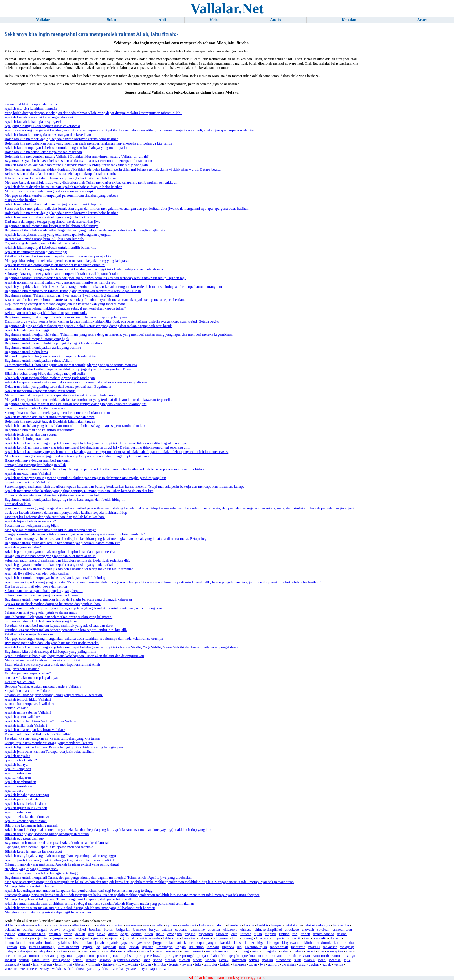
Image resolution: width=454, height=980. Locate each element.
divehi (113, 934)
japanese (128, 943)
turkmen (240, 964)
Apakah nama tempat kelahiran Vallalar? (35, 730)
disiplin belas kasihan (21, 200)
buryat (154, 930)
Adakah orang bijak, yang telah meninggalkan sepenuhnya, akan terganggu (60, 856)
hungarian (279, 938)
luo (239, 947)
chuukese (292, 930)
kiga (261, 943)
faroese (246, 934)
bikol (82, 930)
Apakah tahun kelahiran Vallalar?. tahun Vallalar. (41, 721)
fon (295, 934)
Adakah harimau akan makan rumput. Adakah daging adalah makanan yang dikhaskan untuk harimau (80, 908)
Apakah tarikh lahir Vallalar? (26, 725)
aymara (171, 925)
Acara (422, 20)
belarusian (12, 930)
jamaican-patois (107, 943)
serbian (91, 960)
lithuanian (196, 947)
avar (146, 925)
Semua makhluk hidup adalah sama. (31, 104)
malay (9, 951)
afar (50, 925)
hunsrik (295, 938)
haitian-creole (149, 938)
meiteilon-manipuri (220, 951)
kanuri (189, 943)
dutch (149, 934)
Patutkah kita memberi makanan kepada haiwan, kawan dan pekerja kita (58, 256)
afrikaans (62, 925)
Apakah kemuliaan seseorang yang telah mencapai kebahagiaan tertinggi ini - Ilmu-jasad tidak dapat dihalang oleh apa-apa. (96, 443)
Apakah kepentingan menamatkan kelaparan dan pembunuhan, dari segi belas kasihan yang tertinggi (79, 891)
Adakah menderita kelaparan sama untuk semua (40, 391)
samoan (338, 956)
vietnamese (29, 969)
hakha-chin (171, 938)
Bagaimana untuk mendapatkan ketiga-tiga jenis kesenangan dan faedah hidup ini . (66, 500)
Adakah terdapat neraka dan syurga (31, 434)
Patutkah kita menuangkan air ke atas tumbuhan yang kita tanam (52, 738)
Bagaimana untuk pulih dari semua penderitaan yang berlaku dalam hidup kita (63, 543)
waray (44, 969)
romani (263, 956)
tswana (187, 964)
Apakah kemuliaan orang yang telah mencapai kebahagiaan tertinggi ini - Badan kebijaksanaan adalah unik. (85, 269)
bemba (28, 930)
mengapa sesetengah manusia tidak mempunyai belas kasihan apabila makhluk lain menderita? (75, 534)
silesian (184, 960)
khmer (249, 943)
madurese (298, 947)
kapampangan (207, 943)
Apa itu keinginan (18, 769)
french (305, 934)
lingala (181, 947)
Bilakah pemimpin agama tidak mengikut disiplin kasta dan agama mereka (60, 552)
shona (158, 960)
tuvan (253, 964)
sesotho (105, 960)
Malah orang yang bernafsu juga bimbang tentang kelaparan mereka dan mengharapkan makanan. (77, 456)
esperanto (206, 934)
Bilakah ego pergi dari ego (24, 838)
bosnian (95, 930)
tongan (146, 964)
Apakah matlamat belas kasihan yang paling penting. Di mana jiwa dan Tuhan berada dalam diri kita (79, 491)
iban (307, 938)
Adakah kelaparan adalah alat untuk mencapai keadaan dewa (50, 417)
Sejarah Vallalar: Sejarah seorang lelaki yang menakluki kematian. (54, 695)
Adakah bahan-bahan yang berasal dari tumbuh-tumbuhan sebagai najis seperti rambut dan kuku (76, 426)
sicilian (170, 960)
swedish (335, 960)
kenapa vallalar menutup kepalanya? (32, 678)
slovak (224, 960)
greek (86, 938)
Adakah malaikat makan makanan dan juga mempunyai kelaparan (53, 204)
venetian (11, 969)
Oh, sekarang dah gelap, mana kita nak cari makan (42, 243)
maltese (62, 951)
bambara (235, 925)
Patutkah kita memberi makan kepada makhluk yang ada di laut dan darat (59, 626)
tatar (36, 964)
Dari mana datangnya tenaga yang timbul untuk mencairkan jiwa (53, 222)
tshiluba (160, 964)
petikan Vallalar (16, 708)
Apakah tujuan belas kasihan (26, 808)
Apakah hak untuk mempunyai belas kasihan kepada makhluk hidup (55, 578)
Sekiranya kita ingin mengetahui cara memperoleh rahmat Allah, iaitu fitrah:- (62, 274)
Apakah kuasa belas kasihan (25, 804)
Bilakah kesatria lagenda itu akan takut (33, 851)
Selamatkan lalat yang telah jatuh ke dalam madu (41, 612)
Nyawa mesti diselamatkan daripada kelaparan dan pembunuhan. (53, 604)
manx (85, 951)
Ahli (162, 20)
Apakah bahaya (16, 765)
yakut (91, 969)
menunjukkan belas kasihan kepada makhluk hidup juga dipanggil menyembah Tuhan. (69, 369)
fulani (23, 938)
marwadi (145, 951)
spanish (267, 960)
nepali (311, 951)
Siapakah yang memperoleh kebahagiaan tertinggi (42, 873)
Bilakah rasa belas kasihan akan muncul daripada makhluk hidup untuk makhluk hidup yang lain (76, 165)
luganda (228, 947)
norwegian (335, 951)
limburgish (165, 947)
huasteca (262, 938)
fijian (258, 934)
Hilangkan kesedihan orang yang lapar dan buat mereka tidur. (50, 556)
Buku (111, 20)
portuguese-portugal (180, 956)
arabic (101, 925)
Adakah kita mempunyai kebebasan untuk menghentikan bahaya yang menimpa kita (67, 148)
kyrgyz (87, 947)
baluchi (220, 925)
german (73, 938)
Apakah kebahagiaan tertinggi (27, 330)
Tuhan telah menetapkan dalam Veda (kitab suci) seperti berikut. (52, 495)
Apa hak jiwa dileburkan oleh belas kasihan (37, 573)
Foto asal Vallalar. (18, 504)
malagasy (347, 947)
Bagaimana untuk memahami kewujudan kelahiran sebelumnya (52, 226)
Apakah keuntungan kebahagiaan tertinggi (36, 252)
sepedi (78, 960)
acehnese (25, 925)
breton (108, 930)
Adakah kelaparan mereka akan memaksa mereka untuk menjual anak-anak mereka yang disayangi (78, 382)
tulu (198, 964)
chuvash (308, 930)
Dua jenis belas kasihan (22, 669)
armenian (116, 925)
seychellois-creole (127, 960)
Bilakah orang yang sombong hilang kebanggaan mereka (47, 834)
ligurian (148, 947)
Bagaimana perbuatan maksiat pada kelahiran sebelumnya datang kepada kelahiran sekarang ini (76, 404)
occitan (10, 956)
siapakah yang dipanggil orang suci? (32, 869)
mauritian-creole (167, 951)
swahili (309, 960)
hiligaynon (221, 938)
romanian (278, 956)
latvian (134, 947)
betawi (55, 930)
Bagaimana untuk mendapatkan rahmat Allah (38, 361)
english (190, 934)
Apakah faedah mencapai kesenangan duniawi (39, 117)
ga (32, 938)
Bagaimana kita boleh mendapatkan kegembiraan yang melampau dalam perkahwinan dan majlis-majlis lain (85, 230)
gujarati (113, 938)
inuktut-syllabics (57, 943)
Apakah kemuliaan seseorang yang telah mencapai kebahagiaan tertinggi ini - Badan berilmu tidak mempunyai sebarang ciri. (97, 447)
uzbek (327, 964)
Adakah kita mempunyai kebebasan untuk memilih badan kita (51, 248)
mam (74, 951)
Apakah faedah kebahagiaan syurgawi (33, 122)
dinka (101, 934)
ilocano (335, 938)
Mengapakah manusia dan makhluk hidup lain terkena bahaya (51, 530)
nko (321, 951)
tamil (26, 964)
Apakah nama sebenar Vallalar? (28, 712)
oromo (34, 956)
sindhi (198, 960)
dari (91, 934)
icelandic (320, 938)
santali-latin (41, 960)
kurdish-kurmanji (42, 947)
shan (147, 960)
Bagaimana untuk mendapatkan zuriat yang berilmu (43, 348)
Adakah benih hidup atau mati (27, 439)
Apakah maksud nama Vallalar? (28, 473)
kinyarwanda (292, 943)
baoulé (249, 925)
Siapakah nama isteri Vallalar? (27, 482)
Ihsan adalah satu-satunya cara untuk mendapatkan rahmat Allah (52, 665)
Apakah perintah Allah (21, 799)
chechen (214, 930)
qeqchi (234, 956)
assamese (133, 925)
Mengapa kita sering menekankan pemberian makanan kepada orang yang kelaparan (67, 261)
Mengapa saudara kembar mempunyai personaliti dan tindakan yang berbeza (61, 195)
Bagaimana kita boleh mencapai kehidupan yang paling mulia (50, 652)
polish (128, 956)
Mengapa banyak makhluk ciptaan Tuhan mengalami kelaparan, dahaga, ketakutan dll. (69, 899)
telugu (47, 964)
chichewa (230, 930)
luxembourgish (256, 947)
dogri (124, 934)
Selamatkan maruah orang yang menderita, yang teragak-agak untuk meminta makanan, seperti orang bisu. (84, 608)
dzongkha (175, 934)
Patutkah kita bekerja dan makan (29, 634)
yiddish (104, 969)
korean (12, 947)
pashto (102, 956)
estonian (222, 934)
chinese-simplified (268, 930)
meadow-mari (193, 951)
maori (96, 951)
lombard (213, 947)
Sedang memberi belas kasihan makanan (35, 408)
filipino (271, 934)
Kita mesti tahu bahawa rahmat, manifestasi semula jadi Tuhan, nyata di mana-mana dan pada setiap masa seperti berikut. (95, 300)
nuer (349, 951)
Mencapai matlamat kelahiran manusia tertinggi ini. (43, 660)
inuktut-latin (33, 943)
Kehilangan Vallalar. (20, 682)
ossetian (48, 956)
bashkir (263, 925)
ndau (285, 951)
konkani (350, 943)
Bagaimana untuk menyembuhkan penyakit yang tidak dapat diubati (55, 343)
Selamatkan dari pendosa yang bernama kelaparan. (42, 595)
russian (305, 956)
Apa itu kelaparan (18, 778)
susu (298, 960)
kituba (309, 943)
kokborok (324, 943)
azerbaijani (188, 925)
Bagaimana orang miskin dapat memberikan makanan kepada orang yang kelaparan (67, 317)
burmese (140, 930)
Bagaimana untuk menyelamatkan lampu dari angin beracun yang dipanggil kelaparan (68, 599)
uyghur (314, 964)
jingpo (158, 943)
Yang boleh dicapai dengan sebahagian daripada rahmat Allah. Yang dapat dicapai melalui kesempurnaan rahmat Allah (93, 113)
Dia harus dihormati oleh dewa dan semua (36, 586)
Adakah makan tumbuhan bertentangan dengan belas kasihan (50, 217)
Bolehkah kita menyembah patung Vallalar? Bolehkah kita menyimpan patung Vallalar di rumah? (77, 156)
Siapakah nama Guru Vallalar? (27, 691)
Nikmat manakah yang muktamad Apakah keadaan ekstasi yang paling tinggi (62, 864)
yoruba (118, 969)
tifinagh (94, 964)
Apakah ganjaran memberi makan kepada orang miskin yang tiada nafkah (59, 565)
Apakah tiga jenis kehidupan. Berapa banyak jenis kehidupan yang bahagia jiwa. (64, 747)
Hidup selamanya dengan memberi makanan (37, 460)
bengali (41, 930)
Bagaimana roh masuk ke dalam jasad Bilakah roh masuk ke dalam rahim (59, 843)
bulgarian (123, 930)
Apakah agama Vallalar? (23, 547)
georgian (58, 938)
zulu (167, 969)
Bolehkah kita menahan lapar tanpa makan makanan (43, 152)
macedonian (279, 947)
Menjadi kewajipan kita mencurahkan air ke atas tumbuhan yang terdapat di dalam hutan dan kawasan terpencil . (88, 400)
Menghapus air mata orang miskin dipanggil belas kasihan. (48, 912)
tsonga (174, 964)
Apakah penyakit (17, 756)
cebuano (181, 930)
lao (98, 947)
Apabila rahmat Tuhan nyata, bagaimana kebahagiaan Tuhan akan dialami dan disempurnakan (74, 656)
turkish (225, 964)
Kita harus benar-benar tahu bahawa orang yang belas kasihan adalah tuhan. (61, 178)
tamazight (12, 964)
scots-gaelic (61, 960)
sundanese (284, 960)
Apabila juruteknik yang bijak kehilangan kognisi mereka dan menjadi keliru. (62, 860)
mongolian (270, 951)
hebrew (204, 938)
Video (215, 20)
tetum (59, 964)
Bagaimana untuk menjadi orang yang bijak (37, 339)
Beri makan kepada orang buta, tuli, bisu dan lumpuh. (44, 239)
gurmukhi (129, 938)
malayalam (45, 951)
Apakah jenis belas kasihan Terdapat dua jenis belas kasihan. (50, 752)
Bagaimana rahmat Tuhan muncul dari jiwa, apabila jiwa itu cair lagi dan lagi (62, 295)
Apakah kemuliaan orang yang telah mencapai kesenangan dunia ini (55, 265)
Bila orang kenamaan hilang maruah (32, 825)
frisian (342, 934)
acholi (39, 925)
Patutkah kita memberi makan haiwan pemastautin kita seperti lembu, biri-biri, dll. (66, 630)
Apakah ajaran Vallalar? (22, 717)
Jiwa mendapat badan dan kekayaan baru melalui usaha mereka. (52, 643)
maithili (314, 947)
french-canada (323, 934)
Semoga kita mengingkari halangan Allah (35, 465)
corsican (323, 930)
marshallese (127, 951)
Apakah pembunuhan (20, 782)
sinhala (210, 960)
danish (80, 934)
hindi (235, 938)
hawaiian (189, 938)
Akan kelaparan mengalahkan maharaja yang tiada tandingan (50, 378)
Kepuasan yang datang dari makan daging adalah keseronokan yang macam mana (65, 304)
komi (338, 943)
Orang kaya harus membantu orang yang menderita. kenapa (49, 743)
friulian (10, 938)
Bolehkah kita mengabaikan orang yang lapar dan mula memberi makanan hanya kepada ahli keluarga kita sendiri (89, 143)
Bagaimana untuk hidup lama (26, 352)
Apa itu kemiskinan (19, 786)
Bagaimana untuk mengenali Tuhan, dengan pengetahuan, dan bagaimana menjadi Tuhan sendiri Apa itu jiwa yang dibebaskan (99, 877)
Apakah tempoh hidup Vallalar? (28, 699)
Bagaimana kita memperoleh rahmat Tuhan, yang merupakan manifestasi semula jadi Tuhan (73, 291)
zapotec (155, 969)
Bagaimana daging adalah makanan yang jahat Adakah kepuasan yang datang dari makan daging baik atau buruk (88, 326)
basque (277, 925)
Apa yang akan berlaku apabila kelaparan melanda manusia (49, 847)
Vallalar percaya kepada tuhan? (28, 673)
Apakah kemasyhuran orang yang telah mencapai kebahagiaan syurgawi (58, 235)
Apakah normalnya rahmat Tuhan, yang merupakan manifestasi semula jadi (61, 282)
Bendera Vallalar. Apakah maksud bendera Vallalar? (43, 686)
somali (254, 960)
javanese (144, 943)
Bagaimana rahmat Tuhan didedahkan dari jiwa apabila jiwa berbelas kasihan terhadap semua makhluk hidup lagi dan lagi (95, 278)
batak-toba (341, 925)
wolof (68, 969)
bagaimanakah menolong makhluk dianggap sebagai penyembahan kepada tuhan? (65, 308)
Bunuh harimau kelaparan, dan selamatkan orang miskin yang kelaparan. (58, 617)
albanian (79, 925)
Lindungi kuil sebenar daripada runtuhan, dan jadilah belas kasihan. (55, 517)
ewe (234, 934)
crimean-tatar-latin (32, 934)
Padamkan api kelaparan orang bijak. (32, 526)
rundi (292, 956)
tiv (120, 964)
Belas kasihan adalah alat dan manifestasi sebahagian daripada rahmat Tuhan (62, 174)
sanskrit (10, 960)
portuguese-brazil (149, 956)
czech (68, 934)
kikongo (273, 943)
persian (115, 956)
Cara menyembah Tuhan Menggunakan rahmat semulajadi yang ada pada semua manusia (71, 365)
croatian (55, 934)
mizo (256, 951)
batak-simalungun (317, 925)
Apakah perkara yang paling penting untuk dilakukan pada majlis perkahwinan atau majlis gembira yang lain (85, 478)
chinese (246, 930)
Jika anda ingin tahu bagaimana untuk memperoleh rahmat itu (50, 356)
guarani (99, 938)
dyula (160, 934)
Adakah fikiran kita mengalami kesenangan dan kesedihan (48, 135)
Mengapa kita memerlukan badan (29, 886)
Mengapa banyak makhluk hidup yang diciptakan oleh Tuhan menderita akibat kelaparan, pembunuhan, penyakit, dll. (92, 182)
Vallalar (43, 20)
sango (351, 956)
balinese (205, 925)
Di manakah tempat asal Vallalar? (30, 704)
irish (76, 943)
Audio (275, 20)
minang (243, 951)
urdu (302, 964)
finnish (284, 934)
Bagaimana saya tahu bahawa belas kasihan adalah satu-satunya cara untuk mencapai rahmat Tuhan (78, 161)
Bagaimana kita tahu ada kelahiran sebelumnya (40, 430)
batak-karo (293, 925)
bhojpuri (69, 930)
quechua (249, 956)
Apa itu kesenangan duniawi (26, 821)
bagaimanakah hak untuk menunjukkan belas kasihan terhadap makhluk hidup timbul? (69, 569)
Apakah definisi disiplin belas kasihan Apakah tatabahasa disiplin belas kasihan (64, 187)
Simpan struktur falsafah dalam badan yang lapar (41, 621)
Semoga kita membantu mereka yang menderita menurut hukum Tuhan (57, 413)
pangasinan (65, 956)
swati (322, 960)
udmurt (273, 964)
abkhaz (10, 925)
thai (69, 964)
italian (87, 943)
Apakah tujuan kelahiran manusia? (30, 521)
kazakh (226, 943)
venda (339, 964)
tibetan (80, 964)
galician (43, 938)
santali (24, 960)
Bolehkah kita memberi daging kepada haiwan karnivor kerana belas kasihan (62, 139)
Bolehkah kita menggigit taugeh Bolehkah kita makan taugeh (50, 421)
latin (122, 947)
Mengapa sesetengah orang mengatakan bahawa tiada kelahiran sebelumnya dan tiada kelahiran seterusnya (84, 639)
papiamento (85, 956)
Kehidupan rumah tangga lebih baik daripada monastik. (46, 313)
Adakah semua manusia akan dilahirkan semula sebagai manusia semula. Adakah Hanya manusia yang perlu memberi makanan (99, 904)
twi (262, 964)
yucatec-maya (136, 969)
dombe (137, 934)
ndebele (297, 951)
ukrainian (289, 964)
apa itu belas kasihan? (21, 760)
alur (91, 925)
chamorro (198, 930)
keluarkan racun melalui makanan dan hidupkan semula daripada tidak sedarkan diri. (67, 560)
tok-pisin (131, 964)
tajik (347, 960)
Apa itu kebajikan (18, 812)
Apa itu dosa (14, 791)
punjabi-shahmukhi (212, 956)
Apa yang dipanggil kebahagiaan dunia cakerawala (42, 126)
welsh (56, 969)
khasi (238, 943)
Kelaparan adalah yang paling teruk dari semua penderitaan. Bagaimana (58, 387)
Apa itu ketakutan (18, 773)
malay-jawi (25, 951)
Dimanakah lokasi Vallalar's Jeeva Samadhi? (38, 734)
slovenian (239, 960)
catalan (167, 930)
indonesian (13, 943)
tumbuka (210, 964)
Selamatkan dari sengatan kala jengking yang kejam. (44, 591)
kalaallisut (173, 943)
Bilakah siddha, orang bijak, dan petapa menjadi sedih (45, 374)
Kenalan (349, 20)
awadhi (157, 925)
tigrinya (109, 964)
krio (23, 947)
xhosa (80, 969)
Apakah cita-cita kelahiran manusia (31, 109)
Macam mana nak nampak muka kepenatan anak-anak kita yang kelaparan (60, 395)
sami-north (321, 956)
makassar (330, 947)
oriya (22, 956)
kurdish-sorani (68, 947)
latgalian (109, 947)
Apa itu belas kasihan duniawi (27, 817)
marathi (109, 951)
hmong (248, 938)
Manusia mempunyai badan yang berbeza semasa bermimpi (49, 191)
